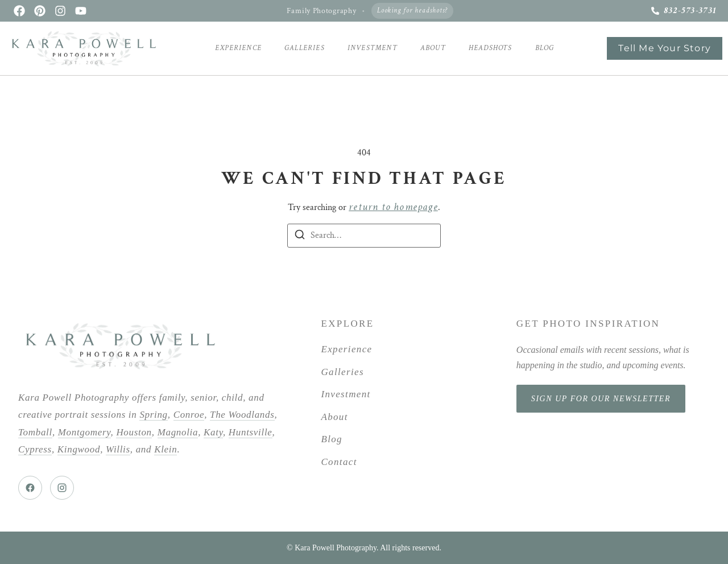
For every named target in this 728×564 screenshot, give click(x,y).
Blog (545, 48)
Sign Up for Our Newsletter (601, 399)
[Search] (300, 237)
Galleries (305, 48)
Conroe (189, 415)
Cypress (35, 449)
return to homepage (393, 207)
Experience (238, 48)
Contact (339, 462)
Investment (373, 48)
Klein (166, 449)
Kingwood (79, 449)
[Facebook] (30, 488)
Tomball (35, 432)
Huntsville (251, 432)
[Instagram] (62, 488)
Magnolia (178, 432)
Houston (134, 432)
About (433, 48)
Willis (118, 449)
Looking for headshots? (412, 11)
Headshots (491, 48)
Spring (153, 415)
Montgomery (84, 432)
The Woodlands (242, 415)
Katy (213, 432)
